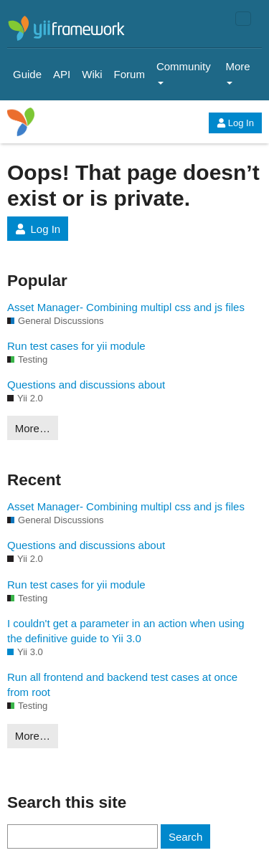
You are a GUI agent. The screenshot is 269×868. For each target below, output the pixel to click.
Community (184, 72)
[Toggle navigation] (243, 19)
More (237, 72)
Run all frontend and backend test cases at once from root (122, 685)
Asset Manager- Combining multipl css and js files (126, 307)
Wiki (92, 74)
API (62, 74)
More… (33, 428)
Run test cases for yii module (76, 346)
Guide (27, 74)
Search (186, 837)
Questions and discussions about (86, 385)
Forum (129, 74)
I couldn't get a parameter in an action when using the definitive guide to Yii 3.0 (126, 631)
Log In (235, 123)
